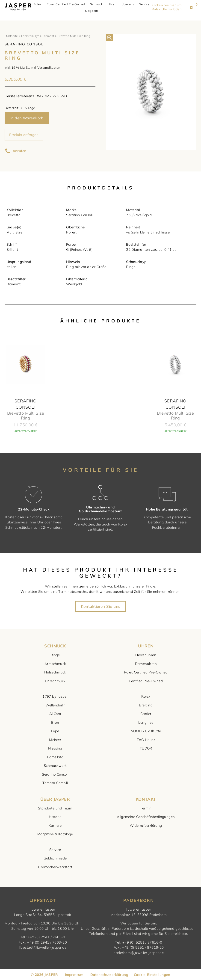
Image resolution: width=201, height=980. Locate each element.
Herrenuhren (146, 655)
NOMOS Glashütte (146, 731)
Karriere (55, 825)
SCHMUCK (55, 646)
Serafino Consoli (55, 774)
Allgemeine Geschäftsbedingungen (146, 817)
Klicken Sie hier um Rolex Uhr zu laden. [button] (170, 7)
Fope (55, 731)
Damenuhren (146, 664)
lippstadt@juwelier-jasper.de (43, 947)
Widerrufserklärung (146, 825)
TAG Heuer (146, 740)
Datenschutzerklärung (109, 975)
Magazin (93, 11)
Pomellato (55, 757)
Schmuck (98, 4)
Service (146, 4)
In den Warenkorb (27, 118)
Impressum (74, 975)
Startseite (11, 36)
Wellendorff (55, 705)
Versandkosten (49, 67)
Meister (55, 740)
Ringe (55, 655)
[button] (109, 38)
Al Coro (55, 714)
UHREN (146, 646)
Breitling (146, 705)
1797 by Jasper (55, 696)
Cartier (146, 714)
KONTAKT (146, 799)
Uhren (114, 4)
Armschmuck (55, 664)
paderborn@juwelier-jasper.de (139, 953)
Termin (146, 808)
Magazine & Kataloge (55, 834)
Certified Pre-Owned (146, 681)
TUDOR (146, 748)
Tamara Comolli (55, 783)
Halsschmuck (55, 672)
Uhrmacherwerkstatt (55, 867)
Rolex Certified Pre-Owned (68, 4)
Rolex (39, 4)
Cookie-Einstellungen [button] (152, 975)
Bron (55, 722)
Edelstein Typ (30, 36)
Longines (146, 722)
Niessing (55, 748)
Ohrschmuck (55, 681)
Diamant (48, 36)
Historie (55, 817)
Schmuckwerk (55, 766)
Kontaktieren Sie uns (101, 607)
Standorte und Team (55, 808)
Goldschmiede (55, 858)
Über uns (129, 4)
